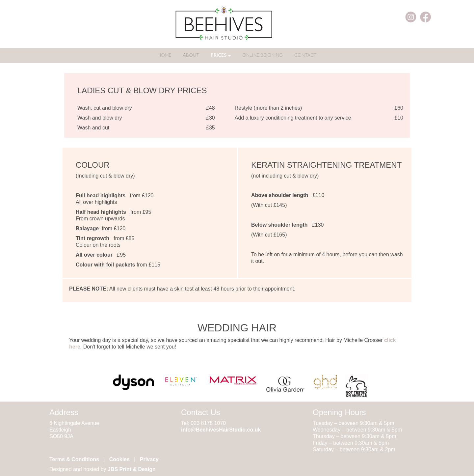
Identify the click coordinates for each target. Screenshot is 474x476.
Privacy (149, 459)
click (390, 340)
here (75, 347)
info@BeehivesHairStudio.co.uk (221, 430)
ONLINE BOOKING (263, 55)
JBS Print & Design (132, 469)
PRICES (221, 55)
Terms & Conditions (74, 459)
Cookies (119, 459)
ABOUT (191, 55)
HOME (165, 55)
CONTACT (305, 55)
